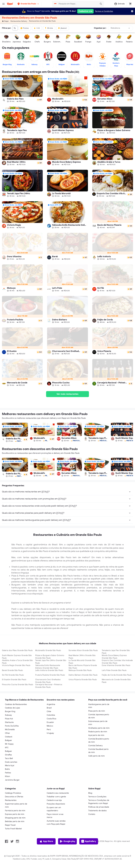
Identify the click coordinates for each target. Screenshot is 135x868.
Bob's (7, 769)
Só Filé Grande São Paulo (13, 675)
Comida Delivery (95, 746)
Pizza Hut (9, 719)
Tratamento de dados (97, 811)
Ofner (7, 733)
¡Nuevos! (62, 28)
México (50, 726)
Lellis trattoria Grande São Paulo (49, 670)
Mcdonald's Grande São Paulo (48, 650)
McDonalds (10, 730)
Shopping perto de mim (15, 818)
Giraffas (8, 755)
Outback (9, 737)
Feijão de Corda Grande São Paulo (117, 675)
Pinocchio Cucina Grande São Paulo (18, 685)
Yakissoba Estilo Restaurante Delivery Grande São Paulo (48, 667)
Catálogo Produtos (13, 793)
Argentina (51, 704)
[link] (22, 89)
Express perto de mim (15, 814)
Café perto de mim (96, 756)
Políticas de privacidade (99, 807)
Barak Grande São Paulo (12, 670)
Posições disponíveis (56, 804)
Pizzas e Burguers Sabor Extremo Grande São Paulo (50, 657)
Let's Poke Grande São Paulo (114, 670)
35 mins (49, 28)
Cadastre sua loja (54, 800)
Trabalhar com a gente (56, 797)
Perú (49, 730)
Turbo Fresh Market (13, 829)
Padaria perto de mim (98, 732)
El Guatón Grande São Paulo (14, 680)
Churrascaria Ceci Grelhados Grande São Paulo (48, 681)
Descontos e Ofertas (14, 797)
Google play (67, 841)
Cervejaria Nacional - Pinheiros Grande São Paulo (49, 686)
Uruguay (50, 733)
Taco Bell (9, 758)
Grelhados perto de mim (99, 728)
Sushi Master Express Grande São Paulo (17, 657)
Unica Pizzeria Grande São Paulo (83, 680)
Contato (92, 814)
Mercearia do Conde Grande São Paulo (116, 681)
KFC (7, 748)
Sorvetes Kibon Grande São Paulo (83, 650)
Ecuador (50, 722)
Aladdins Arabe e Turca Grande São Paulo (17, 662)
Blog (90, 793)
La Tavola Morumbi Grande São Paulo (82, 662)
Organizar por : (100, 28)
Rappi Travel (10, 825)
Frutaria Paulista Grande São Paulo (50, 675)
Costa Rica (51, 719)
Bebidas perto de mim (15, 821)
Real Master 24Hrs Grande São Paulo (82, 657)
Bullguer (8, 740)
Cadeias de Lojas (12, 708)
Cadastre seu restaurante (58, 793)
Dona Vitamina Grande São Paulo (116, 665)
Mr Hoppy (9, 744)
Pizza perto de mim (97, 711)
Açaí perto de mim (96, 735)
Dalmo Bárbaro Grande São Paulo (83, 675)
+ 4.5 (37, 28)
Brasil (49, 708)
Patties (8, 773)
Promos (25, 28)
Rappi (5, 21)
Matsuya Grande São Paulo (80, 670)
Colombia (51, 715)
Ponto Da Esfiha (12, 726)
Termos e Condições (104, 11)
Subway (8, 715)
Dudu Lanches (11, 762)
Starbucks (9, 722)
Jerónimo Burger (12, 780)
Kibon (7, 776)
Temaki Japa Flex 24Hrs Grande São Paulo (51, 662)
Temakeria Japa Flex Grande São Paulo (116, 652)
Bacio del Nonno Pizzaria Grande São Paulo (83, 667)
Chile (49, 712)
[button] (28, 4)
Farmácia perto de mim (15, 811)
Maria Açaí (10, 766)
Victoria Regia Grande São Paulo (16, 665)
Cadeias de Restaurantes (16, 704)
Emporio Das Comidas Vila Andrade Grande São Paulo (117, 662)
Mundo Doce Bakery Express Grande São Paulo (114, 657)
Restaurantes (11, 800)
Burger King (10, 712)
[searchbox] (77, 4)
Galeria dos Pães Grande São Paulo (17, 650)
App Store (46, 841)
